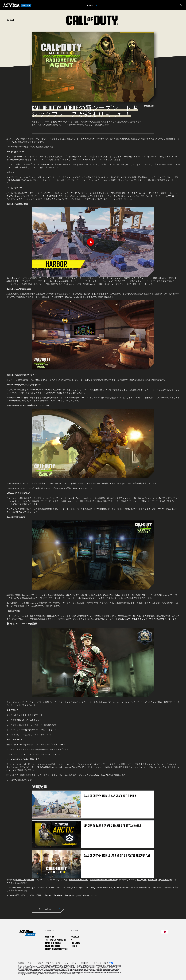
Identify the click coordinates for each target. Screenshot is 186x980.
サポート (31, 963)
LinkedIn (75, 946)
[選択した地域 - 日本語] (165, 932)
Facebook (75, 937)
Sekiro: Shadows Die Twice (57, 949)
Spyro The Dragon (53, 943)
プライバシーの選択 (101, 963)
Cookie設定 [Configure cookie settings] (84, 963)
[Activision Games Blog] (17, 5)
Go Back (9, 20)
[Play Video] (93, 242)
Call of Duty (51, 937)
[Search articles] (181, 5)
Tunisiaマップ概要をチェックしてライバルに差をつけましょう (149, 619)
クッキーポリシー (72, 963)
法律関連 (21, 963)
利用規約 (40, 963)
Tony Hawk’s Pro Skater (56, 940)
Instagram (76, 943)
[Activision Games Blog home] (27, 933)
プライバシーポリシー (54, 963)
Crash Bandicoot (53, 946)
